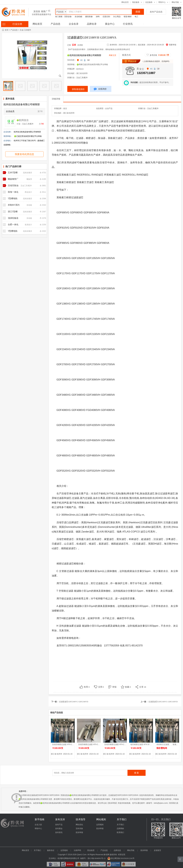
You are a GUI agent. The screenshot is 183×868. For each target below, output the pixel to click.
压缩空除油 (13, 186)
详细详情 (56, 99)
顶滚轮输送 (13, 218)
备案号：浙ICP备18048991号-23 (93, 858)
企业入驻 (38, 825)
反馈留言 (158, 850)
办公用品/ (117, 17)
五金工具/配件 (25, 30)
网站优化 (79, 825)
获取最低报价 (78, 89)
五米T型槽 (13, 173)
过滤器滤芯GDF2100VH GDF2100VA (93, 38)
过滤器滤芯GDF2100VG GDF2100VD (164, 702)
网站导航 (131, 850)
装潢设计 (28, 225)
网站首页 (125, 2)
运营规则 (100, 825)
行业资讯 (128, 24)
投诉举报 (79, 832)
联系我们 (120, 832)
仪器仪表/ (106, 17)
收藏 (128, 687)
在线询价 (100, 89)
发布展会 (59, 829)
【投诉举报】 (112, 803)
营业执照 (91, 850)
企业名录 (74, 24)
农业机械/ (79, 17)
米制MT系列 (14, 205)
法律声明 (77, 850)
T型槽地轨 (13, 199)
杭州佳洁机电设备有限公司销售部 (22, 104)
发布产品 (59, 825)
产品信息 (56, 24)
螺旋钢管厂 (13, 179)
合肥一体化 (13, 225)
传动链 (29, 205)
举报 (114, 687)
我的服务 (136, 2)
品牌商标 (120, 829)
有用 (87, 687)
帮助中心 (162, 2)
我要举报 (173, 45)
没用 (101, 687)
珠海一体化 (13, 192)
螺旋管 (29, 179)
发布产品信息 (156, 12)
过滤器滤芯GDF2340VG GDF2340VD (74, 702)
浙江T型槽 (13, 212)
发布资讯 (59, 832)
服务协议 (51, 850)
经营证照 (122, 855)
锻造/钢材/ (128, 17)
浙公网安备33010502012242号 (121, 858)
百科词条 (79, 829)
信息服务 (149, 2)
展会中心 (110, 24)
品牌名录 (92, 24)
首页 (7, 30)
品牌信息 (117, 850)
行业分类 (17, 24)
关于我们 (120, 825)
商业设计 (28, 192)
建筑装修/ (89, 17)
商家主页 (113, 55)
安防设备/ (68, 17)
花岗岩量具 (27, 173)
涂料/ (98, 17)
